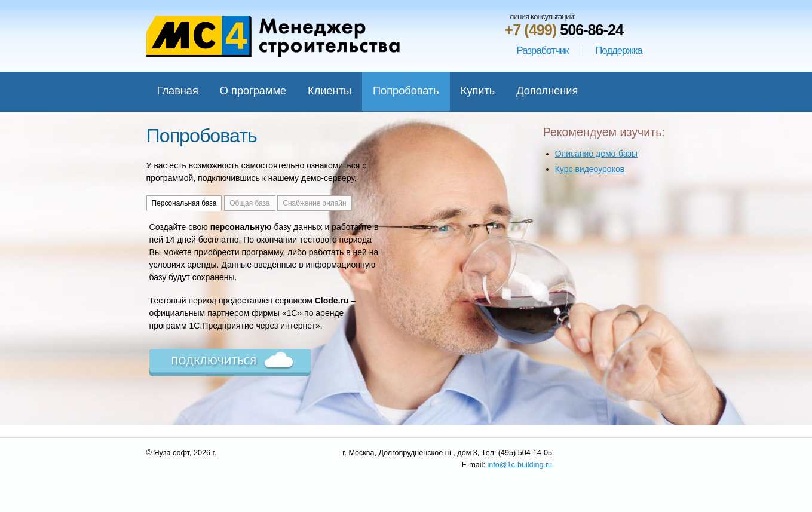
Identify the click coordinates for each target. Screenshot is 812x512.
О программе (253, 91)
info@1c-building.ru (520, 465)
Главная (178, 91)
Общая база (249, 203)
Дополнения (547, 91)
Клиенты (330, 91)
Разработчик (543, 50)
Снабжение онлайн (314, 203)
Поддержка (619, 50)
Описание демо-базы (596, 154)
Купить (478, 91)
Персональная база (184, 203)
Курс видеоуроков (590, 169)
